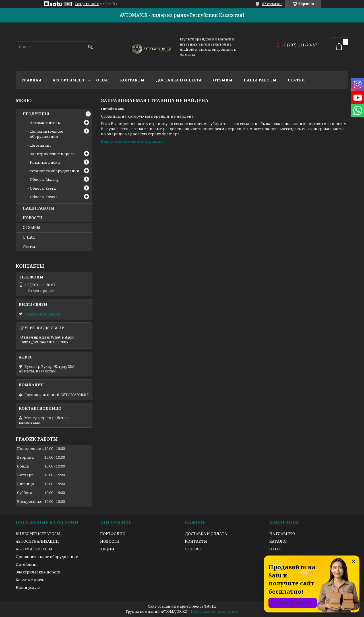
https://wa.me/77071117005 (45, 342)
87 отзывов (272, 4)
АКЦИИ (107, 549)
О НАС (29, 237)
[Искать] (90, 47)
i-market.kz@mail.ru (42, 314)
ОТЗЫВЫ (32, 227)
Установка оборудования (54, 171)
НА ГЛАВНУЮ (282, 534)
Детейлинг (41, 145)
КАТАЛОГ (278, 541)
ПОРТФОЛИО (113, 534)
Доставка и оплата (179, 80)
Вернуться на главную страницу (132, 141)
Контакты (132, 80)
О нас (102, 80)
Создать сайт (87, 4)
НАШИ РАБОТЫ (39, 208)
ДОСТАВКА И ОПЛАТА (206, 534)
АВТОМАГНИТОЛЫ (34, 549)
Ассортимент (69, 80)
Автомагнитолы (45, 123)
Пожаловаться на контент (215, 611)
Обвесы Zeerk (43, 188)
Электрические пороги (52, 154)
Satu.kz (210, 606)
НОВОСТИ (33, 218)
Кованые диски (45, 162)
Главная (31, 80)
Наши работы (260, 80)
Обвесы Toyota (44, 197)
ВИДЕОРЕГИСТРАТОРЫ (38, 534)
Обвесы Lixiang (44, 179)
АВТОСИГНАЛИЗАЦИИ (37, 541)
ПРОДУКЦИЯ (36, 114)
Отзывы (223, 80)
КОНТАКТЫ (196, 541)
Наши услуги (28, 587)
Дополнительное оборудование (47, 134)
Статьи (296, 80)
